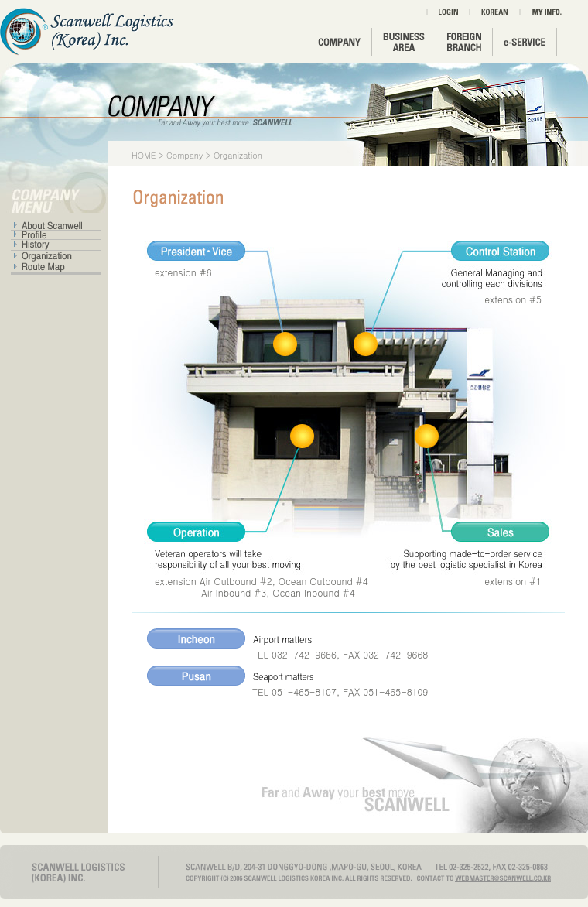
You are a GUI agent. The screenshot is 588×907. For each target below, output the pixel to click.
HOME (144, 155)
